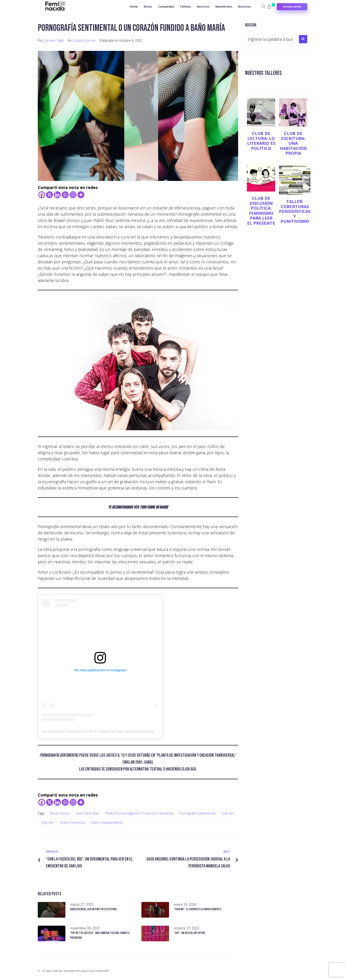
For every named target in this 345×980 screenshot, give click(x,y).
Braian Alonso (60, 813)
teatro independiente (107, 822)
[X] (50, 195)
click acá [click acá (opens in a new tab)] (189, 769)
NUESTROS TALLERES (265, 73)
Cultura (78, 40)
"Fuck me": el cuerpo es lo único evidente (198, 909)
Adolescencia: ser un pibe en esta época (93, 909)
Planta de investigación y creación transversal (139, 813)
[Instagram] (73, 195)
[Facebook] (42, 195)
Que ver (47, 822)
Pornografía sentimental (197, 813)
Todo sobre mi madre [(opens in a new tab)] (154, 507)
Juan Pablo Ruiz (88, 813)
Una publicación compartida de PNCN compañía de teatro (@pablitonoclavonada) (100, 731)
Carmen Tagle (54, 40)
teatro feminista (72, 822)
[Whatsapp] (65, 195)
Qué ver (90, 40)
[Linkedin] (57, 195)
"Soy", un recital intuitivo (189, 933)
